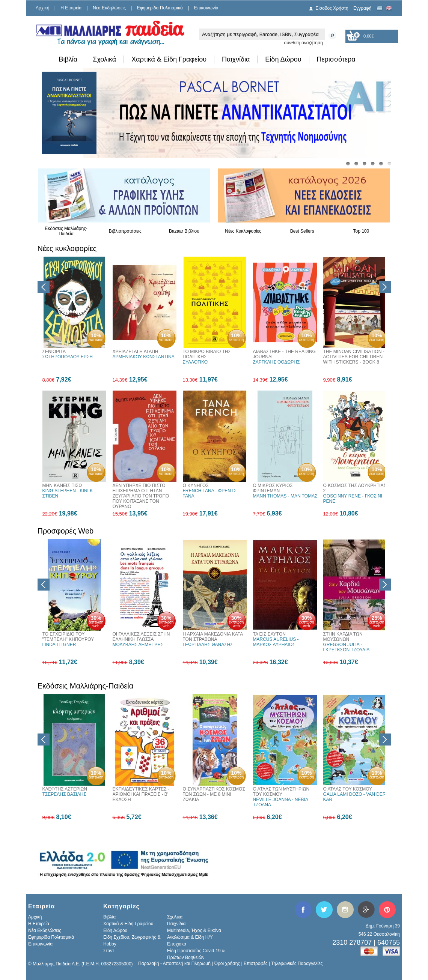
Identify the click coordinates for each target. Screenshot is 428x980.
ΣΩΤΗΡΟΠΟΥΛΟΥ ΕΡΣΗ (68, 357)
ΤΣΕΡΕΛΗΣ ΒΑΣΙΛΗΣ (64, 794)
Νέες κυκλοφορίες (67, 248)
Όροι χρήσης (227, 963)
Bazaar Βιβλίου (184, 231)
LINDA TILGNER (59, 645)
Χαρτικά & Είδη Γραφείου (169, 59)
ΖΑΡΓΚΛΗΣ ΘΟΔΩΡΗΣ (277, 362)
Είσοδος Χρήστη (332, 8)
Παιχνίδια (236, 59)
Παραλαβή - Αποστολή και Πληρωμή (174, 963)
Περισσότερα (336, 59)
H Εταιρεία (71, 8)
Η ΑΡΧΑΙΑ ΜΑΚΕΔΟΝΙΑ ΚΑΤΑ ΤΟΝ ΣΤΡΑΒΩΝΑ (213, 637)
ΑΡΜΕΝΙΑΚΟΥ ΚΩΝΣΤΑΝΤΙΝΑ (144, 357)
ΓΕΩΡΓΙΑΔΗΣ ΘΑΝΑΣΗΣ (208, 645)
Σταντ (109, 951)
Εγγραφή (362, 8)
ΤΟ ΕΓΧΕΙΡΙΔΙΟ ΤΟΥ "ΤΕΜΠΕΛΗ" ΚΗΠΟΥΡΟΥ (68, 637)
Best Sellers (302, 231)
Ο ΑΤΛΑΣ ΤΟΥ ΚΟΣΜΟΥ (348, 789)
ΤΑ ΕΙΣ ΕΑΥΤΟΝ (269, 634)
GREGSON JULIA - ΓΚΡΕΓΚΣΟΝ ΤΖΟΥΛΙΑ (347, 647)
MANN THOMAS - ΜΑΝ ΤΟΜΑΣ (285, 496)
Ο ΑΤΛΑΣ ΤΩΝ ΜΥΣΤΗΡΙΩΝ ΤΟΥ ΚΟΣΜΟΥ (281, 792)
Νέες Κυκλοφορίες (243, 231)
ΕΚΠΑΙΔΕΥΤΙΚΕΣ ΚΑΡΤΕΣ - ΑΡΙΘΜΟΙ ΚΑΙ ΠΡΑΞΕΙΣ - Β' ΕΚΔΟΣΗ (141, 794)
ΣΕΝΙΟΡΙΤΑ (54, 352)
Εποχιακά (177, 944)
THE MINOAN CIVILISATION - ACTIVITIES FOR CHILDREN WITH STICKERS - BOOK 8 (354, 357)
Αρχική (42, 8)
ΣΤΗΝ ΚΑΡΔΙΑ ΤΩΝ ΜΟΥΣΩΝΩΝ (343, 637)
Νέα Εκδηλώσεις (109, 8)
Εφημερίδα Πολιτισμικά (160, 8)
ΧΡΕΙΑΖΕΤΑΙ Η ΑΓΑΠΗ (136, 352)
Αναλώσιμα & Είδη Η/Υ (190, 937)
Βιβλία (68, 59)
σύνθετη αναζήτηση (303, 43)
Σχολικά (104, 59)
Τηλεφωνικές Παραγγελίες (297, 963)
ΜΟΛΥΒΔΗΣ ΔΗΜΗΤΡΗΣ (138, 645)
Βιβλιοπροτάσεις (125, 231)
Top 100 (361, 231)
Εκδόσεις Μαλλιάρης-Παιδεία (66, 231)
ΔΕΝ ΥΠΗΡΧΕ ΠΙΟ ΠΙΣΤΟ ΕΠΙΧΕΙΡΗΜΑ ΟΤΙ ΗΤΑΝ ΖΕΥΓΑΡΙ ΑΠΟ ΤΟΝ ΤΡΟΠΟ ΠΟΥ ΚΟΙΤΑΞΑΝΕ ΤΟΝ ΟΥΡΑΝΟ (141, 496)
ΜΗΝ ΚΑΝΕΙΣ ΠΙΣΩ (62, 485)
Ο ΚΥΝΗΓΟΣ (196, 485)
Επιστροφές (256, 963)
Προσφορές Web (66, 531)
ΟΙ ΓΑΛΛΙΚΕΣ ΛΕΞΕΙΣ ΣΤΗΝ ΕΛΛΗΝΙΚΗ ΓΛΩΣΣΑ (141, 637)
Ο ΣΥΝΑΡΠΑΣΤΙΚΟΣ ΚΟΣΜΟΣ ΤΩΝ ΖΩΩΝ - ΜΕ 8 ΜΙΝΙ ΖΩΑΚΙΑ (214, 794)
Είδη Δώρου (283, 59)
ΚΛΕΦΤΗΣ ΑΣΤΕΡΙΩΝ (65, 789)
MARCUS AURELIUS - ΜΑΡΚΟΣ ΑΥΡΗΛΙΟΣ (276, 642)
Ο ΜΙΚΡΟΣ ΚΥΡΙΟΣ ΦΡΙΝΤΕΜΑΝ (273, 488)
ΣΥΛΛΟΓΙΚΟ (195, 362)
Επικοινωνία (206, 8)
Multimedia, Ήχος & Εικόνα (194, 930)
